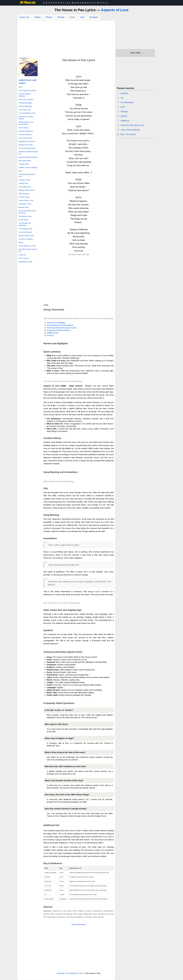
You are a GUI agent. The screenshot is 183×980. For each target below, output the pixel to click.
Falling (21, 242)
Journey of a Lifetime (26, 239)
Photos (49, 17)
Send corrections (79, 924)
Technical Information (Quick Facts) (62, 328)
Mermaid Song (24, 207)
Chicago (124, 111)
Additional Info (53, 333)
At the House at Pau (25, 138)
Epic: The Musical (128, 134)
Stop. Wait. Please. (25, 161)
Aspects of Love (115, 10)
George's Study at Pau (26, 236)
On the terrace (23, 220)
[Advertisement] (66, 39)
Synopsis (94, 17)
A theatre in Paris (24, 180)
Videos (37, 17)
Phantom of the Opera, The (132, 125)
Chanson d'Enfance (25, 135)
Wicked (124, 116)
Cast (82, 17)
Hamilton (124, 93)
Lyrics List (24, 17)
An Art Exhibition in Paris (27, 113)
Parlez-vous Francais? (26, 99)
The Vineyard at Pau (25, 229)
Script (72, 17)
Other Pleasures (24, 194)
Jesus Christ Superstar (130, 130)
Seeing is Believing (25, 106)
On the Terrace (24, 128)
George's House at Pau (26, 190)
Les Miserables (127, 102)
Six (122, 98)
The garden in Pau (25, 204)
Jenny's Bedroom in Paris (27, 246)
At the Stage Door (25, 187)
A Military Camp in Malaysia (28, 168)
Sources (50, 335)
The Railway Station (25, 103)
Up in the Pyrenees (25, 232)
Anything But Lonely (25, 262)
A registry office (24, 164)
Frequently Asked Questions (59, 330)
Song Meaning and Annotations (60, 325)
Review (61, 17)
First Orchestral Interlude (27, 148)
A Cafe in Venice (24, 197)
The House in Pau (25, 110)
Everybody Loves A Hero (27, 141)
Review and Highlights (56, 323)
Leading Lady (23, 183)
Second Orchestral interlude (28, 157)
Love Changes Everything (27, 90)
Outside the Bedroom (26, 131)
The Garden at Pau (25, 216)
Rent (123, 107)
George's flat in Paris (26, 145)
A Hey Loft (22, 255)
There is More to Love (26, 201)
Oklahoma (125, 121)
